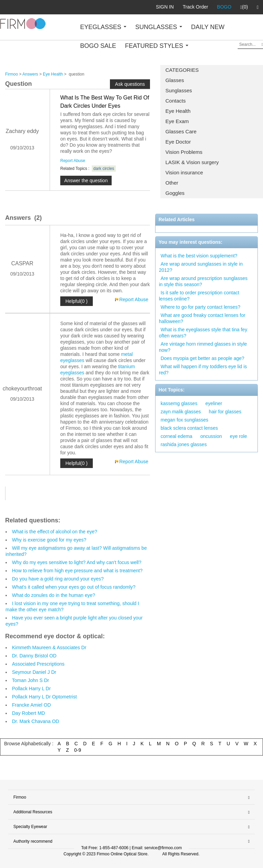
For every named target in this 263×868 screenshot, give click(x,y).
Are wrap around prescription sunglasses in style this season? (203, 281)
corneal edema (177, 436)
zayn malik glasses (181, 412)
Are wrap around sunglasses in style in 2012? (201, 267)
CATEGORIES (182, 70)
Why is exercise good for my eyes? (49, 540)
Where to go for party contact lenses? (201, 307)
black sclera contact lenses (189, 428)
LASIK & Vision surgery (192, 162)
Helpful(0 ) (77, 301)
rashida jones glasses (184, 444)
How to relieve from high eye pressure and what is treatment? (77, 571)
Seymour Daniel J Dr (34, 672)
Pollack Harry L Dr (31, 689)
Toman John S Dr (30, 680)
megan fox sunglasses (184, 420)
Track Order (195, 7)
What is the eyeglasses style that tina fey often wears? (203, 333)
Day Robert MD (28, 713)
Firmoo (11, 74)
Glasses (175, 80)
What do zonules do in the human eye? (54, 595)
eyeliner (214, 403)
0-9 (78, 750)
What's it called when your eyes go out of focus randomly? (74, 587)
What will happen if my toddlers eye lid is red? (203, 370)
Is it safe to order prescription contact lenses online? (199, 296)
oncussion (211, 436)
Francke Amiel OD (32, 705)
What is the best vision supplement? (199, 256)
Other (172, 183)
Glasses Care (181, 131)
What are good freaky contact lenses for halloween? (202, 318)
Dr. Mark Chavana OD (36, 721)
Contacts (176, 101)
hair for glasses (225, 412)
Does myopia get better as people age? (202, 358)
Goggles (175, 193)
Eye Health (178, 111)
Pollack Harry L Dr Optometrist (44, 697)
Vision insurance (184, 172)
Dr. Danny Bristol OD (34, 656)
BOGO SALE (98, 46)
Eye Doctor (178, 142)
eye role (238, 436)
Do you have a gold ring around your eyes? (58, 579)
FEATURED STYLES (157, 46)
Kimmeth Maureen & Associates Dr (49, 647)
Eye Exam (177, 121)
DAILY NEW (208, 27)
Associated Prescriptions (38, 664)
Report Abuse (73, 161)
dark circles (104, 169)
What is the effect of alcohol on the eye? (55, 532)
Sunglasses (179, 90)
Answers (30, 74)
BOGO (224, 7)
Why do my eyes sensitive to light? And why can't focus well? (77, 562)
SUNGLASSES (159, 27)
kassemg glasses (179, 403)
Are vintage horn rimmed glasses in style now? (203, 347)
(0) (244, 7)
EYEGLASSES (103, 27)
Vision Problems (184, 152)
